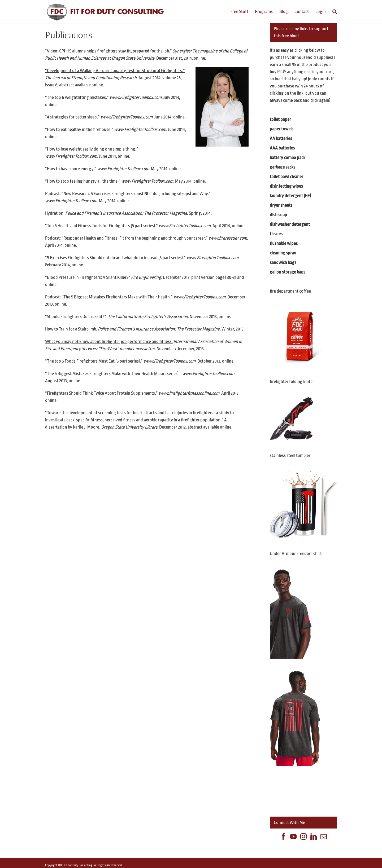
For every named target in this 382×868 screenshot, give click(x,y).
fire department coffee (290, 291)
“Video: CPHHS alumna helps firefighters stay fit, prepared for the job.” (108, 51)
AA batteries (281, 138)
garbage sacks (283, 167)
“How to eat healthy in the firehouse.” (79, 129)
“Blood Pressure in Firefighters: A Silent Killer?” (88, 277)
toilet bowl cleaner (286, 177)
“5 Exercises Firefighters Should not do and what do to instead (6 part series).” (115, 258)
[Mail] (324, 836)
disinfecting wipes (286, 186)
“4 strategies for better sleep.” (72, 117)
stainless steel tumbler (290, 455)
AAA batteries (282, 148)
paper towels (282, 129)
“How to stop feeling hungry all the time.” (83, 181)
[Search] (335, 11)
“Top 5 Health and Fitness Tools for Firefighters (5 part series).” (101, 226)
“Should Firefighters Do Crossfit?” (76, 317)
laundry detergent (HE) (290, 196)
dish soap (278, 215)
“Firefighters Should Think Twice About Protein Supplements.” (102, 393)
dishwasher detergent (290, 224)
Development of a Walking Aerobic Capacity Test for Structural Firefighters (114, 71)
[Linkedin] (314, 836)
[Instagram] (303, 836)
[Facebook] (283, 836)
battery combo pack (288, 158)
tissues (276, 234)
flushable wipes (284, 243)
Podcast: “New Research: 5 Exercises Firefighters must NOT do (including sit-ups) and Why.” (128, 194)
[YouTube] (293, 836)
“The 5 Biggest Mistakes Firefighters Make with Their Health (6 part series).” (113, 374)
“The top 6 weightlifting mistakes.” (77, 97)
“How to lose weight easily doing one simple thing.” (92, 149)
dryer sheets (281, 205)
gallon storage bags (288, 272)
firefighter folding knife (291, 382)
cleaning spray (283, 253)
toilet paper (280, 119)
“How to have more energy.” (71, 169)
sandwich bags (283, 263)
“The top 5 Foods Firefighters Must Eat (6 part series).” (94, 361)
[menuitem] (243, 11)
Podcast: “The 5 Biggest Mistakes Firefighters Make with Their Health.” (109, 297)
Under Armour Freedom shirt (296, 554)
